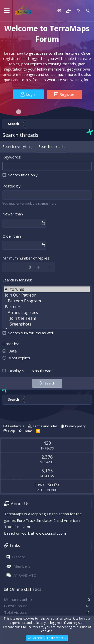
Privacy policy (75, 426)
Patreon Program (47, 301)
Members (22, 566)
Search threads (52, 146)
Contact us (16, 426)
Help (12, 431)
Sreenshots (47, 324)
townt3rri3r (47, 485)
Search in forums (17, 280)
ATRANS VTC (25, 575)
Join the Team (47, 318)
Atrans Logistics (47, 313)
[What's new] (78, 11)
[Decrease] (50, 267)
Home (28, 431)
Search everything (18, 146)
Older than (12, 236)
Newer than (13, 214)
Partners (47, 307)
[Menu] (7, 11)
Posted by (12, 186)
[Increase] (38, 267)
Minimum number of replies (26, 258)
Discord (19, 557)
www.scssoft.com (51, 533)
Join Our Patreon (47, 295)
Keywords (11, 157)
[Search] (88, 11)
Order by (10, 344)
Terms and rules (45, 426)
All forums (47, 289)
